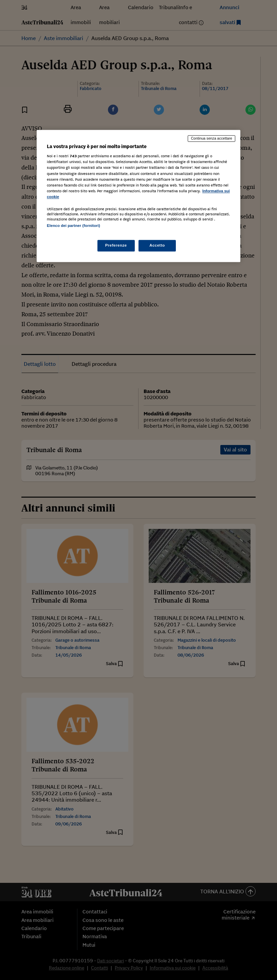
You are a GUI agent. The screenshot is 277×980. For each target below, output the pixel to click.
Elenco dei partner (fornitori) (73, 226)
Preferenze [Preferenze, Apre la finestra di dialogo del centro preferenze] (116, 246)
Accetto (157, 246)
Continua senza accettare (211, 138)
